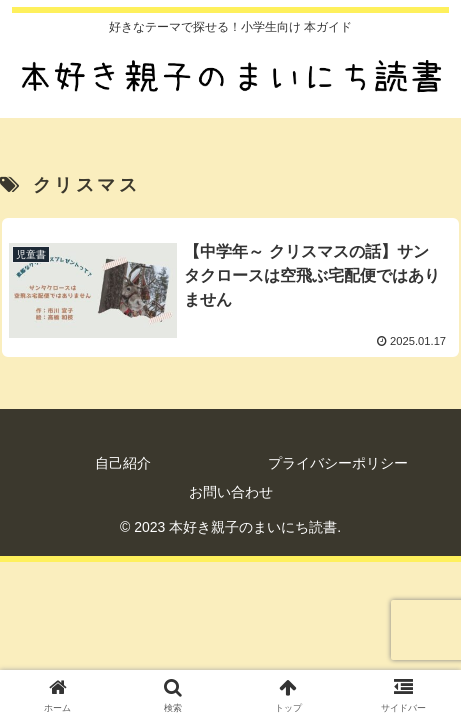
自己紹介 (123, 463)
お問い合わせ (231, 492)
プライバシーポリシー (338, 463)
